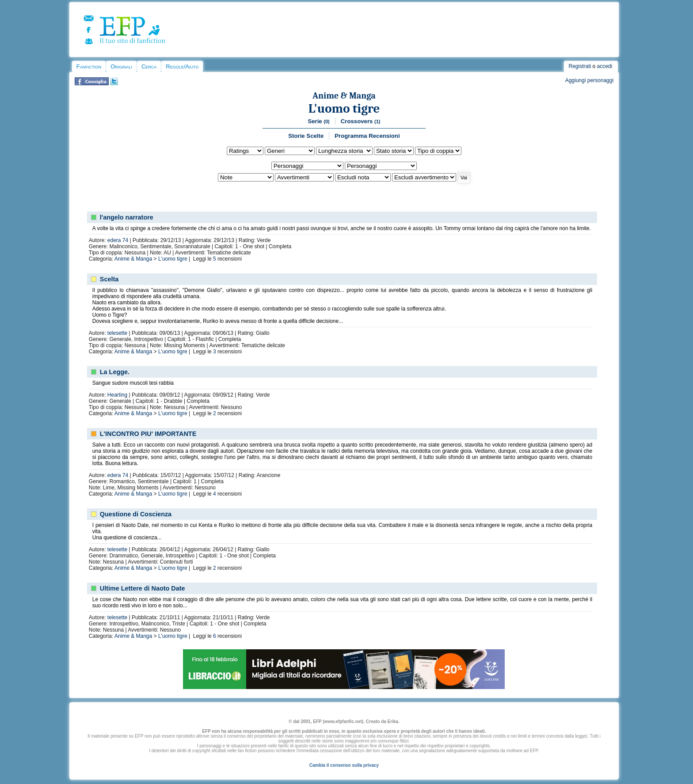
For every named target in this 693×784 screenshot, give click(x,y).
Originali (121, 66)
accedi (605, 66)
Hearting (117, 395)
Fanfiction (89, 66)
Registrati (580, 66)
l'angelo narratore (127, 217)
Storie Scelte (306, 136)
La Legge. (115, 372)
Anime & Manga (344, 96)
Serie (318, 121)
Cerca (149, 66)
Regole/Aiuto (182, 66)
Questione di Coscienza (136, 514)
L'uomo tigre (344, 108)
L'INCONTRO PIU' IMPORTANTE (148, 434)
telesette (117, 333)
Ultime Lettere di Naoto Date (143, 588)
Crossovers (361, 121)
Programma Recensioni (367, 136)
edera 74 (118, 240)
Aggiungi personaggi (589, 80)
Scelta (109, 279)
